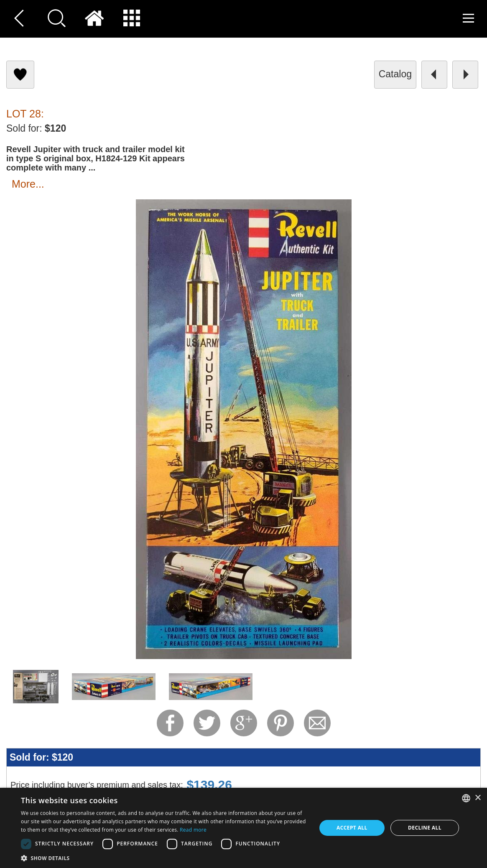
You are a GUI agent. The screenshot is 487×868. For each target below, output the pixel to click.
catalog (395, 74)
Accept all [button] (352, 828)
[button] (164, 858)
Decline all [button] (425, 828)
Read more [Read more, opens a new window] (193, 830)
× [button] (478, 798)
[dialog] (243, 828)
